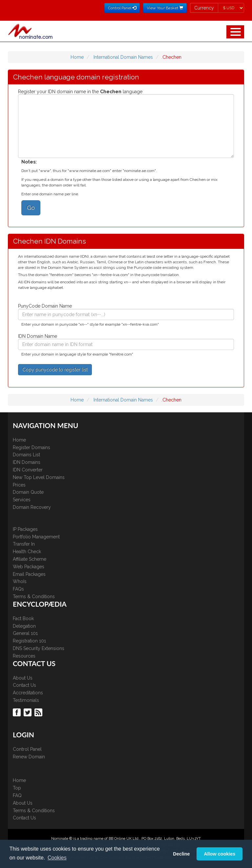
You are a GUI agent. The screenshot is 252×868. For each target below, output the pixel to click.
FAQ (17, 795)
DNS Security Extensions (39, 648)
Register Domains (31, 447)
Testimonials (26, 700)
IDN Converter (28, 470)
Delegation (24, 626)
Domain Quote (28, 492)
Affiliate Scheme (30, 559)
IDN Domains (27, 462)
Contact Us (24, 685)
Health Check (27, 552)
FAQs (18, 589)
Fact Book (23, 618)
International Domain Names (123, 57)
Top (17, 788)
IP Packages (25, 529)
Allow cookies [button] (220, 854)
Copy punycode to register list (55, 370)
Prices (19, 485)
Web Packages (29, 567)
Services (22, 500)
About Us (23, 678)
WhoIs (20, 581)
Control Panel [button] (122, 8)
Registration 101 (29, 641)
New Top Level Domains (39, 477)
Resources (24, 656)
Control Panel (27, 749)
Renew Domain (29, 757)
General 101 (25, 633)
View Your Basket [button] (165, 8)
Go (31, 208)
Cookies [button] (57, 858)
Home (77, 57)
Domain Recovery (32, 507)
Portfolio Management (36, 537)
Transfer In (24, 544)
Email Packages (29, 574)
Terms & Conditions (34, 597)
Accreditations (28, 693)
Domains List (26, 455)
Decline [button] (181, 854)
